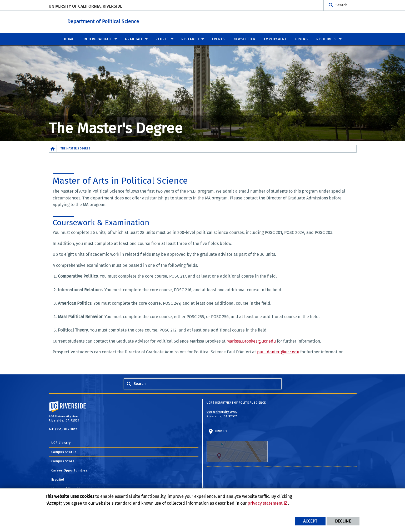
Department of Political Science (136, 21)
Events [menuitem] (218, 39)
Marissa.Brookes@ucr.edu (251, 341)
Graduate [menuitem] (134, 39)
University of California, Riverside (85, 6)
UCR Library (61, 443)
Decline (343, 521)
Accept (310, 521)
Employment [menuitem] (275, 39)
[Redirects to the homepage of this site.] (53, 149)
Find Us (237, 446)
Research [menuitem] (190, 39)
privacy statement (265, 503)
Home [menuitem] (69, 39)
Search (341, 5)
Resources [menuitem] (326, 39)
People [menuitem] (162, 39)
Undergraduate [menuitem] (97, 39)
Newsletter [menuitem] (244, 39)
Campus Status (64, 452)
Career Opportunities (69, 470)
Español (58, 479)
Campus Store (63, 461)
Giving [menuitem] (302, 39)
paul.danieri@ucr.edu (278, 352)
